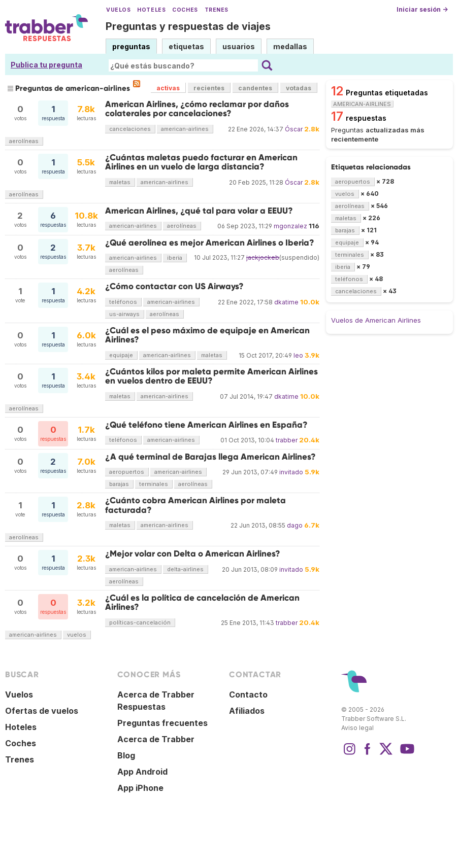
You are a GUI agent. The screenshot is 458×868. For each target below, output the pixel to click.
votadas (299, 88)
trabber (287, 440)
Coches (185, 10)
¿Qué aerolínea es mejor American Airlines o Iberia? (210, 243)
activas (168, 88)
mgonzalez (290, 226)
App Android (142, 772)
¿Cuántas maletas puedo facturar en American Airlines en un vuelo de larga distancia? (201, 162)
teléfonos (123, 302)
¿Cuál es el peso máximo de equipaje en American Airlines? (207, 335)
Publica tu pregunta (46, 65)
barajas (119, 484)
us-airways (124, 314)
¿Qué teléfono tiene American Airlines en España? (206, 425)
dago (295, 525)
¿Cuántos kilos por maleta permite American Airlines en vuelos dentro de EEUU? (211, 376)
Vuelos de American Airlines (376, 320)
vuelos (77, 635)
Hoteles (151, 10)
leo (298, 355)
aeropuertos (127, 472)
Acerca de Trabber (156, 739)
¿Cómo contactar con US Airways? (174, 286)
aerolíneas (24, 141)
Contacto (248, 695)
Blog (126, 755)
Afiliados (247, 711)
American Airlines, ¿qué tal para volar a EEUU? (199, 211)
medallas (290, 46)
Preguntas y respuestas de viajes (188, 26)
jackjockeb (263, 257)
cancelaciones (130, 129)
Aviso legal (357, 728)
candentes (255, 88)
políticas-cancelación (140, 622)
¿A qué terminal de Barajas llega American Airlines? (210, 457)
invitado (291, 472)
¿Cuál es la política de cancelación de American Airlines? (202, 602)
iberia (175, 258)
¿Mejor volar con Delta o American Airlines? (193, 554)
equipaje (121, 355)
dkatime (286, 302)
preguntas (131, 46)
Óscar (294, 129)
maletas (120, 182)
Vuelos (118, 10)
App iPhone (140, 788)
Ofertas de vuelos (42, 711)
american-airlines (185, 129)
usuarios (239, 46)
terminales (154, 484)
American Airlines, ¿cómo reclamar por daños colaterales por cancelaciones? (197, 109)
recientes (209, 88)
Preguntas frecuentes (162, 723)
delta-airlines (185, 569)
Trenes (217, 10)
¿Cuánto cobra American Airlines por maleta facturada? (195, 505)
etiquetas (186, 46)
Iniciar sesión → (422, 9)
